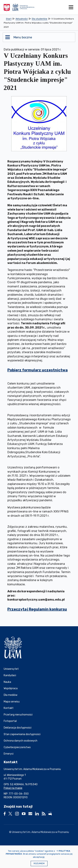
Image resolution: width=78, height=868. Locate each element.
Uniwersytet (11, 669)
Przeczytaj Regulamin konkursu (37, 609)
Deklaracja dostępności (18, 728)
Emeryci (9, 754)
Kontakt (9, 708)
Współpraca (11, 688)
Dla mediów (11, 695)
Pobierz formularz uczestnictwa (38, 370)
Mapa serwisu (12, 702)
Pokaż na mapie (13, 788)
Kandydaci (10, 675)
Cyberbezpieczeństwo (17, 747)
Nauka (7, 682)
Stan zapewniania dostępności (22, 734)
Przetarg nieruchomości (18, 715)
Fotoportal (10, 721)
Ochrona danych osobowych (21, 741)
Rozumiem (39, 864)
